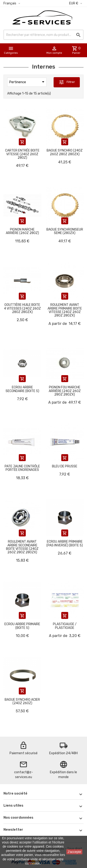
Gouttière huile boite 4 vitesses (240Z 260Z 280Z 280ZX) (22, 308)
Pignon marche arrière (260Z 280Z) (22, 231)
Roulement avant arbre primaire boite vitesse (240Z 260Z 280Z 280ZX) (65, 310)
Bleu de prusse (65, 466)
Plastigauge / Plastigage (65, 626)
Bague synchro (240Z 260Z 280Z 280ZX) (65, 152)
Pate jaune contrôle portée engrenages (22, 468)
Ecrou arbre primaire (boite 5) (22, 626)
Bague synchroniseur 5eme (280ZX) (65, 231)
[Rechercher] (43, 35)
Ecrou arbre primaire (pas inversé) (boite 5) (65, 543)
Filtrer (67, 82)
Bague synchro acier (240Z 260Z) (22, 701)
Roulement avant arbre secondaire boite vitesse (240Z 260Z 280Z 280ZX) (22, 547)
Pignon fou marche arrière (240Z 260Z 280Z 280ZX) (65, 391)
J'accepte (74, 852)
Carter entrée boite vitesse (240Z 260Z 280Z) (22, 154)
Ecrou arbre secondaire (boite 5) (22, 389)
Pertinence (28, 82)
